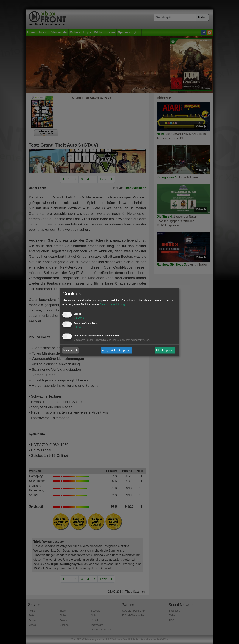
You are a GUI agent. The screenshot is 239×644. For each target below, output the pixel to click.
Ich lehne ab (71, 350)
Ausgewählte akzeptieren (117, 350)
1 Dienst (79, 318)
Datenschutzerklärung (112, 304)
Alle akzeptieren (165, 350)
